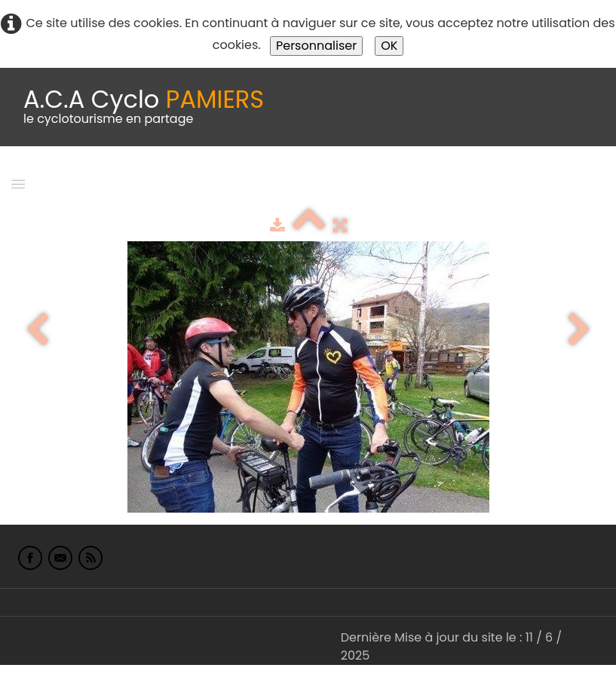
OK (389, 46)
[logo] (144, 107)
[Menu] (18, 183)
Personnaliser (316, 46)
